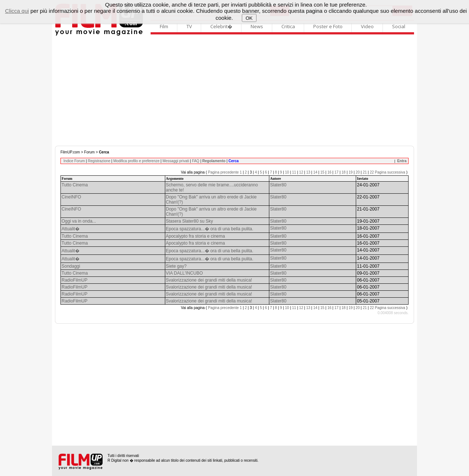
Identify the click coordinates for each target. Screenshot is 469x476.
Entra (402, 161)
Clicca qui (17, 11)
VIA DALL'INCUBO (184, 273)
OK (249, 18)
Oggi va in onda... (79, 221)
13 (308, 172)
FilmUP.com (70, 152)
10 (287, 172)
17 (337, 172)
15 (322, 172)
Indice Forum (74, 161)
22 (372, 172)
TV (189, 26)
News (257, 26)
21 (365, 172)
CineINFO (71, 197)
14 (315, 172)
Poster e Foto (328, 26)
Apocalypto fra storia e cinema (195, 236)
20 (358, 172)
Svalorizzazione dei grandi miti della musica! (209, 280)
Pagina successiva (390, 172)
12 (301, 172)
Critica (288, 26)
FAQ (196, 161)
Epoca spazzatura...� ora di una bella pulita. (210, 229)
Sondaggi (71, 266)
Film (164, 26)
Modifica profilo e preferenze (136, 161)
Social (399, 26)
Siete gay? (176, 266)
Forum (90, 152)
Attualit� (71, 229)
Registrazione (99, 161)
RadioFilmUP (75, 280)
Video (367, 26)
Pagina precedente (224, 172)
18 (344, 172)
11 (294, 172)
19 (350, 172)
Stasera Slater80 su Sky (190, 221)
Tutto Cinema (75, 185)
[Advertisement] (234, 91)
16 (329, 172)
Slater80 (278, 185)
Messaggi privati (176, 161)
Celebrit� (221, 26)
